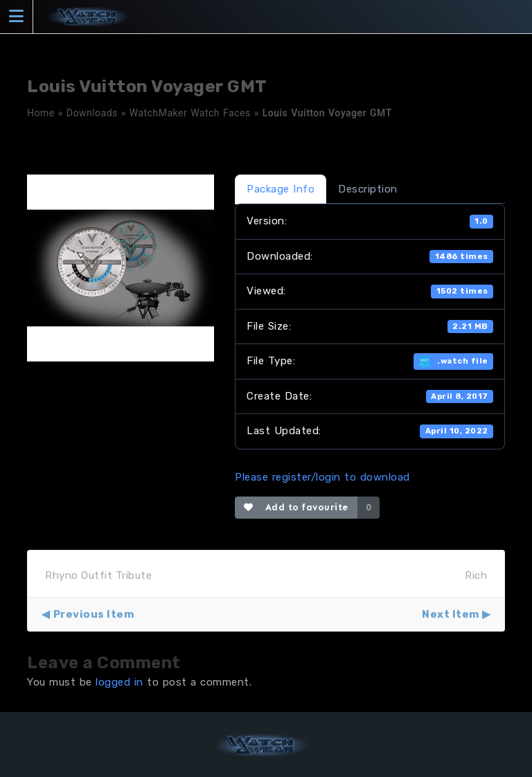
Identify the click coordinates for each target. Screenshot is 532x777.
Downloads (92, 113)
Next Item (451, 614)
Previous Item (94, 614)
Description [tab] (368, 189)
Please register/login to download (322, 477)
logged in (119, 682)
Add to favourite (296, 507)
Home (41, 113)
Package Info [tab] (281, 189)
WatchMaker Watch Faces (190, 113)
